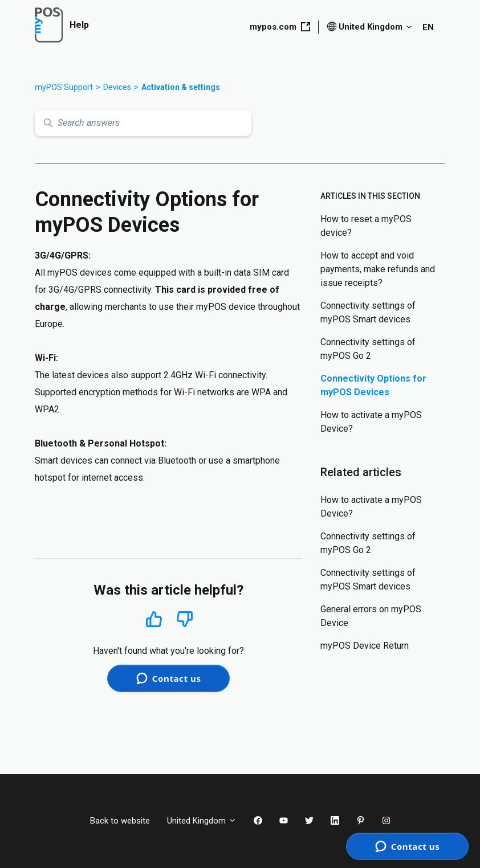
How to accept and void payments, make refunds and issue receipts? (378, 269)
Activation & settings (181, 87)
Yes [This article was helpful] (154, 619)
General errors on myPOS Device (371, 616)
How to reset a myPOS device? (366, 226)
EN (428, 27)
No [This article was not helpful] (185, 619)
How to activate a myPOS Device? (371, 422)
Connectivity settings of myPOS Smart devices (368, 312)
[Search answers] (143, 123)
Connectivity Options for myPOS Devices (373, 385)
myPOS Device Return (365, 646)
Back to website (120, 821)
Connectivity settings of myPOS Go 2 (368, 349)
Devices (117, 87)
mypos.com (280, 27)
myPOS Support (64, 87)
